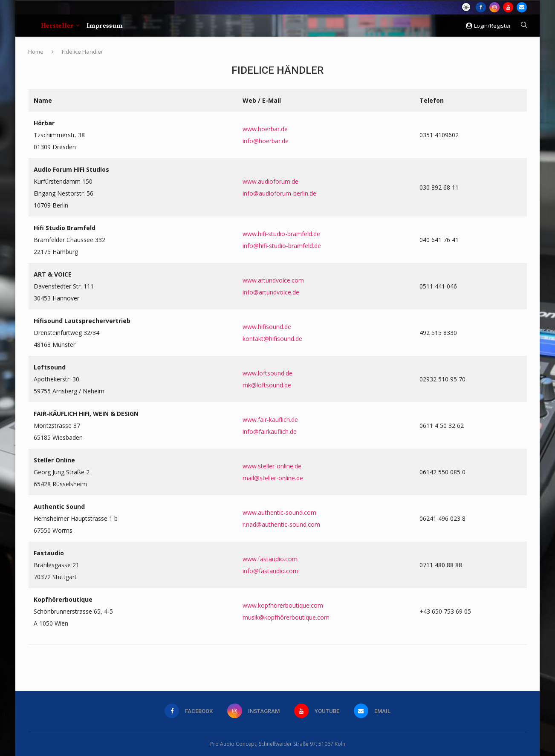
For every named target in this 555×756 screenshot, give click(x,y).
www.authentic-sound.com (279, 512)
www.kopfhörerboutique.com (283, 605)
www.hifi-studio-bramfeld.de (281, 234)
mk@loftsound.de (267, 385)
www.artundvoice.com (273, 280)
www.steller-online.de (272, 466)
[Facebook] (481, 7)
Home (36, 52)
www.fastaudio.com (270, 559)
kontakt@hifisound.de (272, 339)
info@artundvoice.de (271, 292)
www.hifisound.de (267, 327)
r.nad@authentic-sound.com (281, 524)
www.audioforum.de (270, 181)
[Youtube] (508, 7)
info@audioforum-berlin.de (279, 193)
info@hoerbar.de (266, 141)
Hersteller (57, 26)
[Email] (522, 7)
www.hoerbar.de (265, 129)
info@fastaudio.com (270, 571)
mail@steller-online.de (273, 478)
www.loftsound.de (267, 373)
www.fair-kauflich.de (270, 420)
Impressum (105, 26)
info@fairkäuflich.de (270, 431)
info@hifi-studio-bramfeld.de (282, 246)
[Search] (524, 26)
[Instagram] (494, 7)
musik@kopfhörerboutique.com (286, 617)
